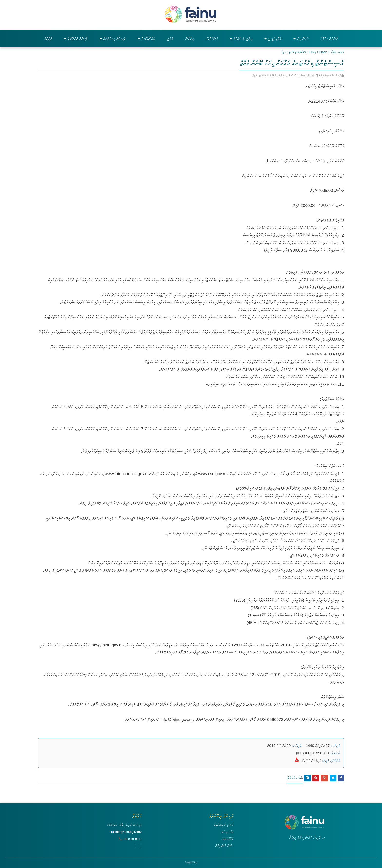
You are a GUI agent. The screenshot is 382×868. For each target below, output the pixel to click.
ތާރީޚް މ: (297, 746)
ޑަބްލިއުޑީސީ (273, 39)
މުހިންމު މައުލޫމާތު (76, 39)
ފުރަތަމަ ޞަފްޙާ (338, 52)
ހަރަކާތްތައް (212, 39)
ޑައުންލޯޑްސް (146, 39)
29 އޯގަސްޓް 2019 (279, 745)
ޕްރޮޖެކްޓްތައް (227, 839)
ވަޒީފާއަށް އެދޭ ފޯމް (311, 761)
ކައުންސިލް (301, 39)
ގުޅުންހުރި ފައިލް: (331, 761)
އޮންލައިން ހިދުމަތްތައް (224, 825)
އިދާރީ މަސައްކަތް (241, 39)
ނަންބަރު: (335, 753)
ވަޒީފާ (283, 52)
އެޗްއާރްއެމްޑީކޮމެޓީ (297, 52)
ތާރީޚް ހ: (335, 746)
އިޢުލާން (312, 52)
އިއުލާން (190, 39)
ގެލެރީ (170, 39)
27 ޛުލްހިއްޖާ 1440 (318, 745)
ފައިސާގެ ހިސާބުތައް (113, 39)
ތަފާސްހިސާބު (227, 832)
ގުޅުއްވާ (48, 39)
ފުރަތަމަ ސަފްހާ (329, 39)
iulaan (323, 52)
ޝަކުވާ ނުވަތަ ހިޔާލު (224, 845)
